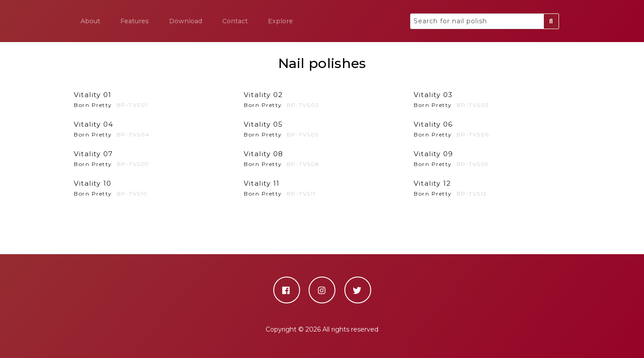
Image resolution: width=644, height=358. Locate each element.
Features (135, 21)
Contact (235, 21)
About (90, 21)
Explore (280, 21)
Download (186, 21)
